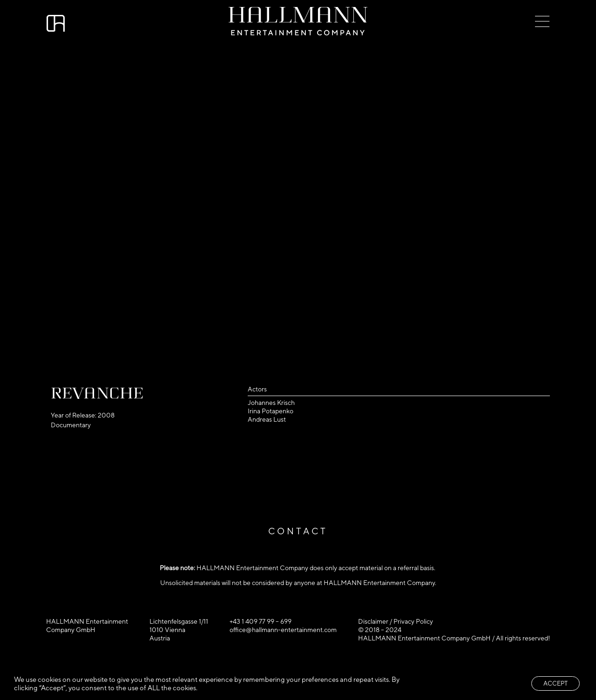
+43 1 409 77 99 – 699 (261, 621)
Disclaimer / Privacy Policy (396, 621)
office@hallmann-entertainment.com (283, 630)
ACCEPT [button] (555, 683)
